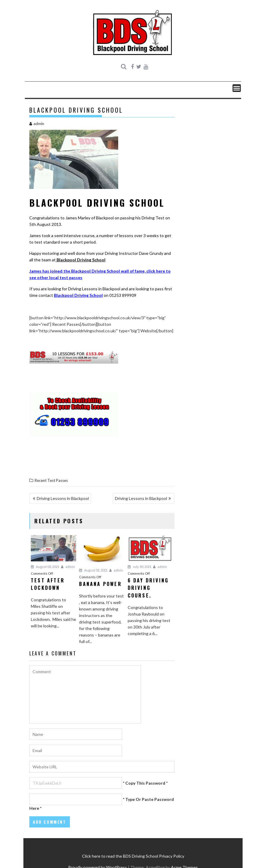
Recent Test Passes (51, 480)
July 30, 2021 (140, 567)
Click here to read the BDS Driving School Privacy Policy (133, 856)
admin (37, 124)
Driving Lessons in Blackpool (63, 498)
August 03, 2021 (45, 567)
